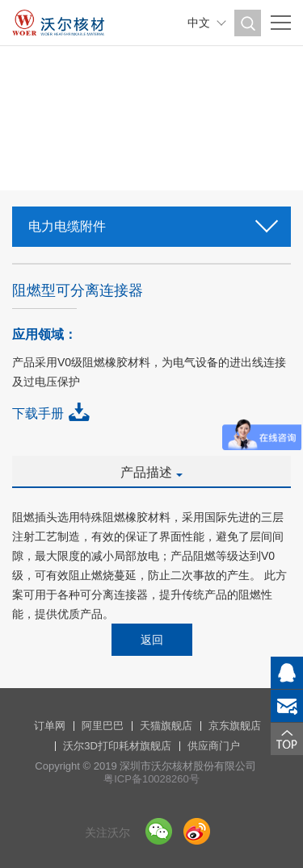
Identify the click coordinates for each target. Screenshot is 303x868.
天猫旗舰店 (166, 726)
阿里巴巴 (103, 726)
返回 (152, 640)
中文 (199, 23)
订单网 (50, 726)
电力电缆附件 (151, 221)
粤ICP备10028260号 (151, 779)
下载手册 (38, 413)
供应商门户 (214, 746)
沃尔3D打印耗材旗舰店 (117, 746)
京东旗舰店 (235, 726)
